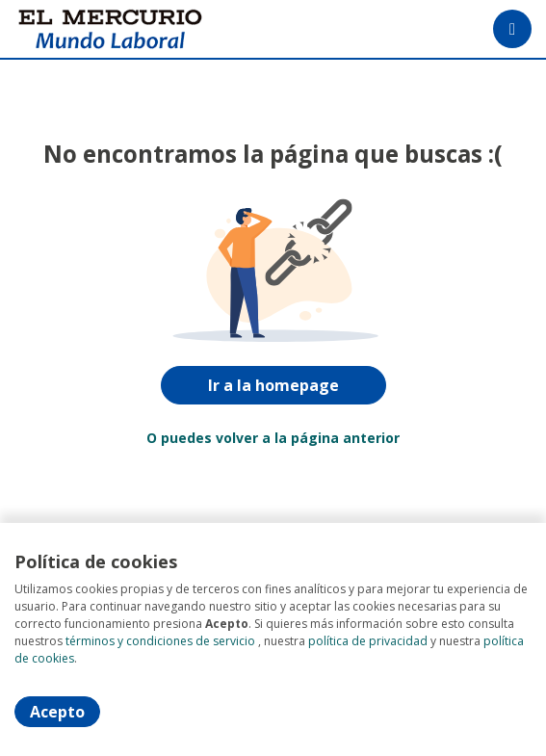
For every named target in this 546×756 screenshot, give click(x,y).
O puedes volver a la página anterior (273, 438)
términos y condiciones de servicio (160, 641)
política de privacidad (368, 641)
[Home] (83, 29)
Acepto (57, 712)
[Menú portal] (512, 29)
